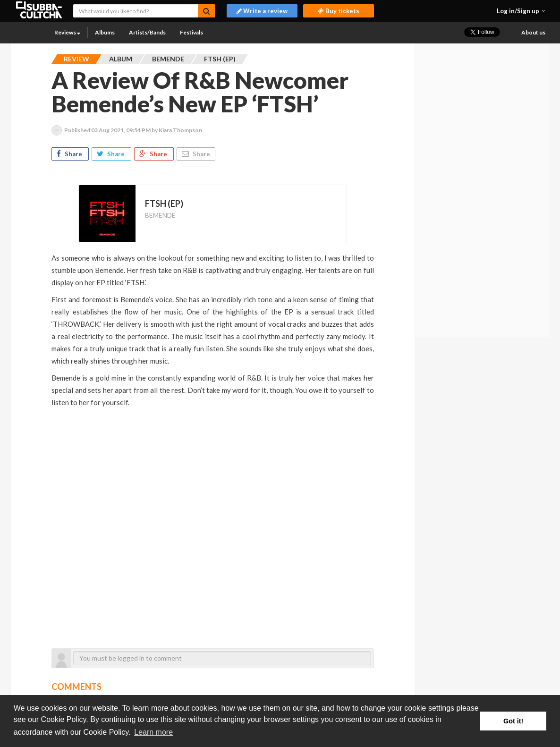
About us (533, 32)
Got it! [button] (513, 721)
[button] (521, 11)
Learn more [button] (153, 732)
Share (70, 154)
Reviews (67, 32)
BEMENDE (160, 215)
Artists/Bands (147, 32)
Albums (105, 32)
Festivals (191, 32)
